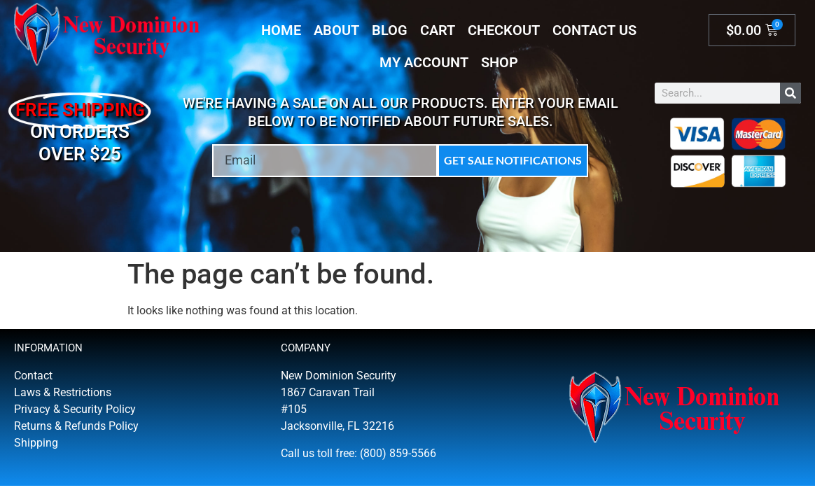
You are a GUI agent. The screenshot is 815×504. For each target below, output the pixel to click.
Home (281, 30)
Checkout (504, 30)
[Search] (790, 93)
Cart (438, 30)
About (336, 30)
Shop (500, 62)
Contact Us (594, 30)
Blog (390, 30)
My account (424, 62)
